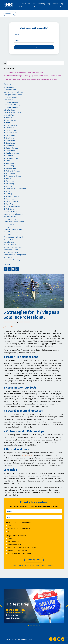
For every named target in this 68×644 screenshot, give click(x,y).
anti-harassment (10, 90)
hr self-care (8, 192)
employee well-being (12, 106)
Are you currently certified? (17, 536)
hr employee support (12, 154)
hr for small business (12, 159)
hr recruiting (9, 184)
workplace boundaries (12, 245)
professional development (14, 222)
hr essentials (8, 156)
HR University (20, 5)
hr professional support (13, 177)
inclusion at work (10, 212)
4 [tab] (37, 626)
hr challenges (9, 139)
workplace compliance (12, 248)
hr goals (7, 161)
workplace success (11, 258)
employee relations (11, 103)
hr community (9, 141)
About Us (34, 5)
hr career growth (10, 133)
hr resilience (8, 187)
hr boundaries (9, 128)
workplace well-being (12, 260)
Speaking (42, 4)
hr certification (9, 136)
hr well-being (9, 210)
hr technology (9, 199)
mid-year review (10, 217)
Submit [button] (34, 48)
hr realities (8, 179)
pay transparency (10, 220)
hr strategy (8, 194)
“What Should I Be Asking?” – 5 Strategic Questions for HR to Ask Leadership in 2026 (32, 77)
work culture (9, 243)
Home (28, 4)
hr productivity (9, 174)
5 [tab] (40, 626)
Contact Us (55, 5)
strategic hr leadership (13, 230)
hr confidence (9, 146)
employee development (13, 95)
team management (11, 233)
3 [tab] (34, 626)
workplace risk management (15, 255)
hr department (18, 323)
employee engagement (12, 98)
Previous (1, 607)
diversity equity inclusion (13, 93)
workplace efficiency (11, 253)
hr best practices (8, 323)
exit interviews (9, 111)
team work (27, 323)
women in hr (9, 240)
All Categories (9, 88)
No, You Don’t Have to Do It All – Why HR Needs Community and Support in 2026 (30, 80)
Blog (49, 4)
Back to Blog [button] (10, 14)
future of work (10, 116)
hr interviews (9, 164)
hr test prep (8, 205)
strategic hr (8, 227)
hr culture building (11, 149)
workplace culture (11, 250)
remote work (9, 225)
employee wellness (11, 108)
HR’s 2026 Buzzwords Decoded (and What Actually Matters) (23, 73)
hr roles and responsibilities (15, 189)
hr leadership (9, 166)
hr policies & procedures (13, 172)
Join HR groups (28, 456)
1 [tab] (28, 626)
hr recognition (9, 182)
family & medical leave (12, 113)
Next (67, 607)
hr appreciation (10, 121)
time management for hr (13, 238)
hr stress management (12, 197)
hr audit (7, 123)
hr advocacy (8, 118)
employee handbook (11, 100)
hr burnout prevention (12, 131)
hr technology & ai (11, 202)
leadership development (13, 215)
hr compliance (9, 144)
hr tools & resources (12, 207)
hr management (10, 169)
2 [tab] (31, 626)
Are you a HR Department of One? (19, 523)
